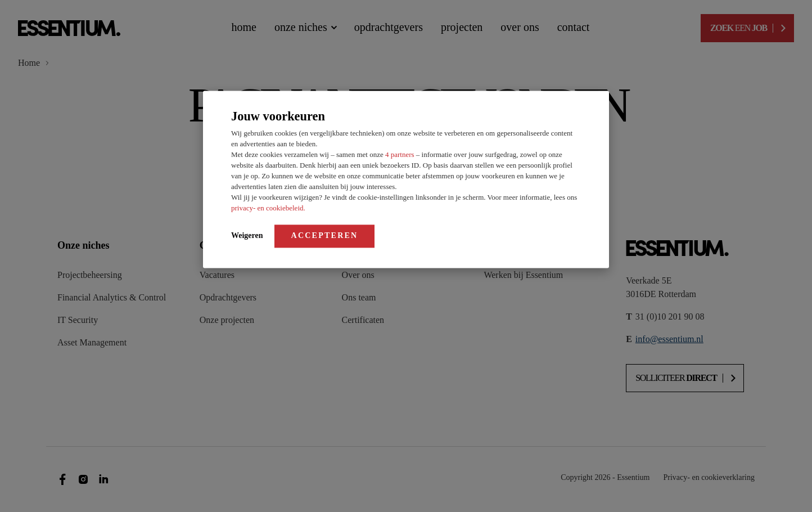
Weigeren (247, 235)
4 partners (401, 154)
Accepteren (325, 235)
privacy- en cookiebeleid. (268, 208)
